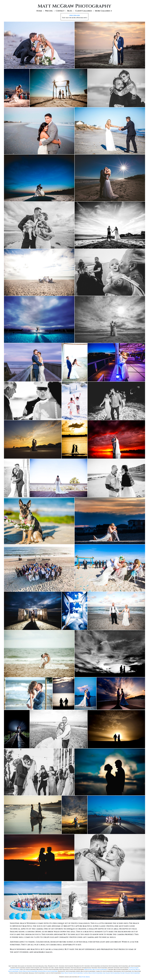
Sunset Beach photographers (28, 971)
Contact (60, 11)
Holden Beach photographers (48, 971)
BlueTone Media (85, 977)
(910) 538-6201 (74, 15)
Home (39, 11)
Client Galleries (84, 11)
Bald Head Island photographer (72, 973)
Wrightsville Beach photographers (96, 970)
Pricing (49, 11)
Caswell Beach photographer (93, 973)
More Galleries (104, 11)
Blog (70, 11)
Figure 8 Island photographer (130, 973)
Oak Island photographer (111, 973)
